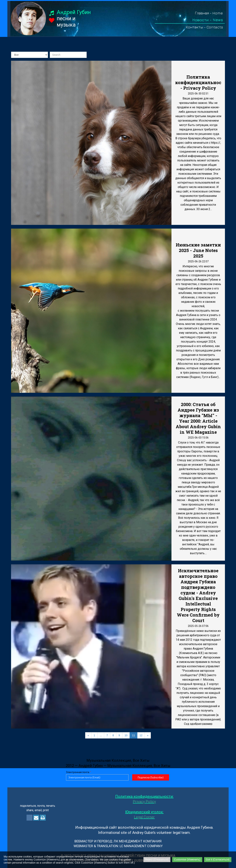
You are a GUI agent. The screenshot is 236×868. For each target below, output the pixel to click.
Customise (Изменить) (187, 860)
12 (141, 735)
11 (133, 735)
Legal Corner (144, 817)
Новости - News (208, 20)
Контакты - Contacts (204, 27)
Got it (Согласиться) (218, 860)
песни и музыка (74, 18)
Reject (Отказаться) (157, 860)
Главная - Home (209, 13)
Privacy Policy (144, 802)
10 (126, 735)
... (101, 735)
